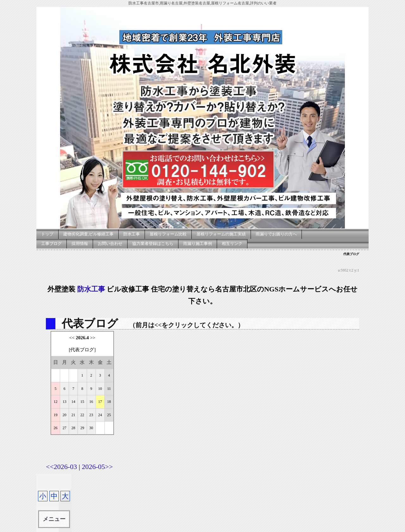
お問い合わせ (110, 244)
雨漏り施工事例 (198, 244)
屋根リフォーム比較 (168, 234)
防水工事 (132, 234)
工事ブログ (51, 244)
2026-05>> (97, 467)
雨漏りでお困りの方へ (276, 234)
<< (72, 338)
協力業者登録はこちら (153, 244)
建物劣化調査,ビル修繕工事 (88, 234)
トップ (47, 234)
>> (93, 338)
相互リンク (232, 244)
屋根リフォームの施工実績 (221, 234)
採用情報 (80, 244)
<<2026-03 (61, 467)
